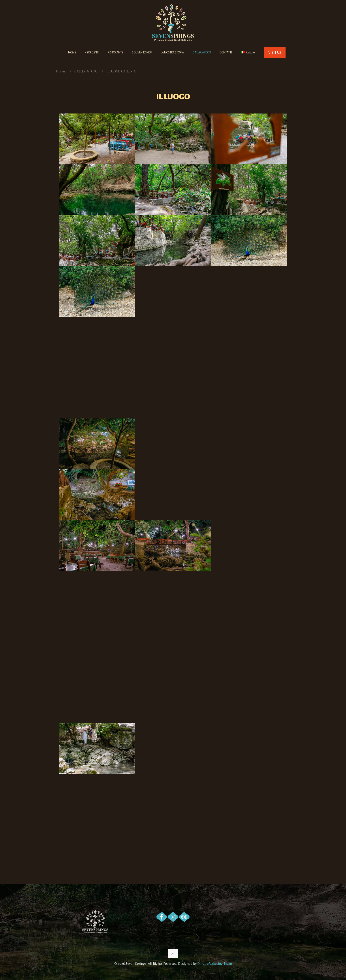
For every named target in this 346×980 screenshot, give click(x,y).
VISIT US (275, 52)
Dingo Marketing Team (215, 964)
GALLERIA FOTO (86, 71)
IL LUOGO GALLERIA (121, 71)
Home (61, 71)
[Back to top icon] (173, 954)
